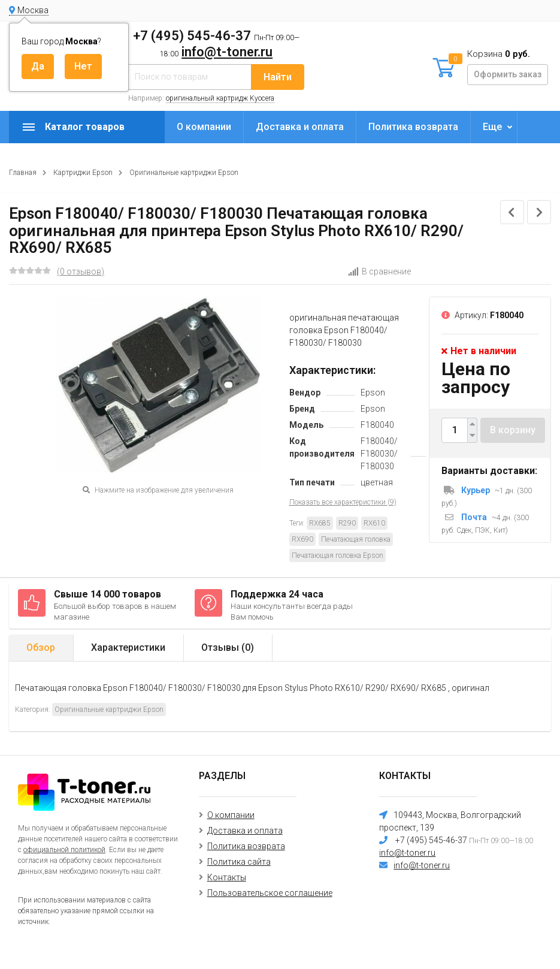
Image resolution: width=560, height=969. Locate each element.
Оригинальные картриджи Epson (184, 173)
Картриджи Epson (83, 173)
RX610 (374, 523)
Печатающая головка (356, 539)
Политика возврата (413, 127)
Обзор (41, 647)
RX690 (302, 539)
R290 (347, 523)
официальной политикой (64, 850)
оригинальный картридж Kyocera (220, 98)
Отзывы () (228, 647)
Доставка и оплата (300, 127)
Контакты (227, 877)
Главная (23, 173)
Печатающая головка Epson (337, 556)
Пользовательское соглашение (270, 893)
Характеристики (128, 647)
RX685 (320, 523)
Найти (278, 77)
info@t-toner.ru (227, 52)
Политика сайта (239, 862)
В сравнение (379, 271)
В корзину (513, 430)
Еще (492, 127)
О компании (204, 127)
